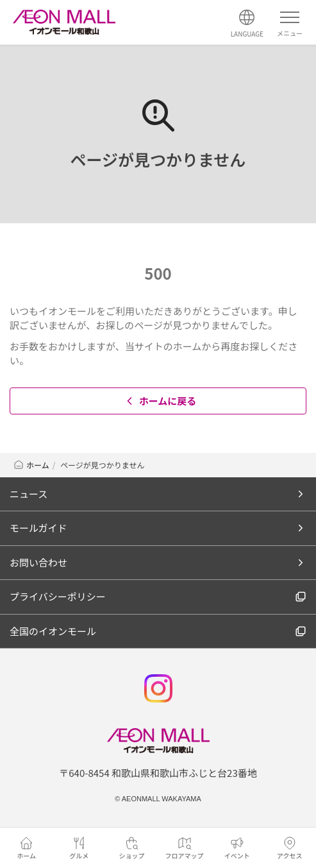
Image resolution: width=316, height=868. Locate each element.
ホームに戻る (160, 401)
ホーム (31, 465)
